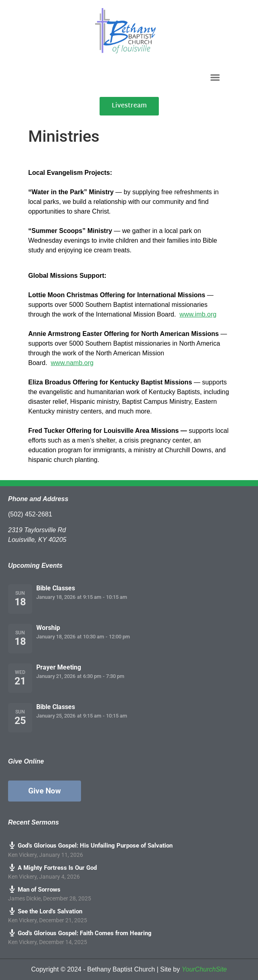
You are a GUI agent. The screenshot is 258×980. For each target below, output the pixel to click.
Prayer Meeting (59, 667)
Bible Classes (56, 588)
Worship (48, 628)
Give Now (45, 791)
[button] (215, 77)
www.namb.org (72, 363)
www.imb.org (198, 314)
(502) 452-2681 (30, 514)
